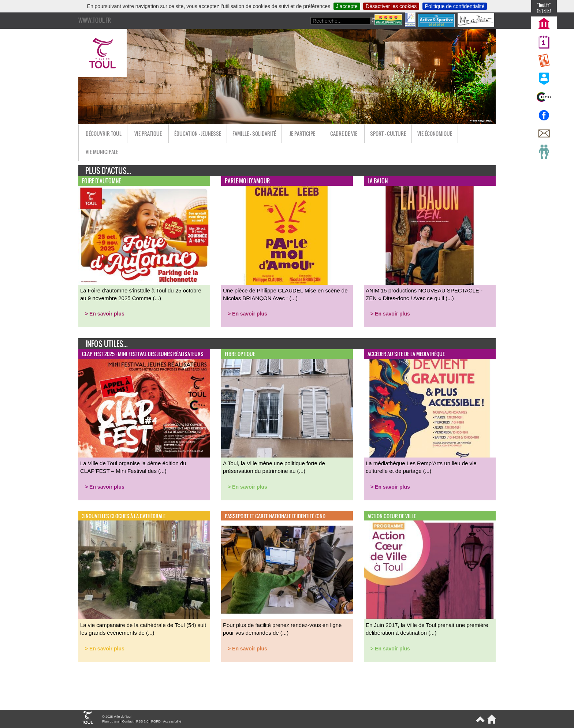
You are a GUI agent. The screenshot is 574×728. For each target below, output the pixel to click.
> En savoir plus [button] (105, 314)
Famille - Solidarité (254, 133)
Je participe (302, 133)
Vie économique (435, 133)
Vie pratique (148, 133)
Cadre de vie (344, 133)
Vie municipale (102, 152)
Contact (128, 721)
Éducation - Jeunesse (198, 133)
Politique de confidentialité (455, 6)
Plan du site (111, 721)
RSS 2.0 (142, 721)
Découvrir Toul (104, 133)
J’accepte (347, 6)
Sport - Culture (388, 133)
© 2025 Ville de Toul (117, 717)
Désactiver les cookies (391, 6)
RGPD (156, 721)
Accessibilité (172, 721)
